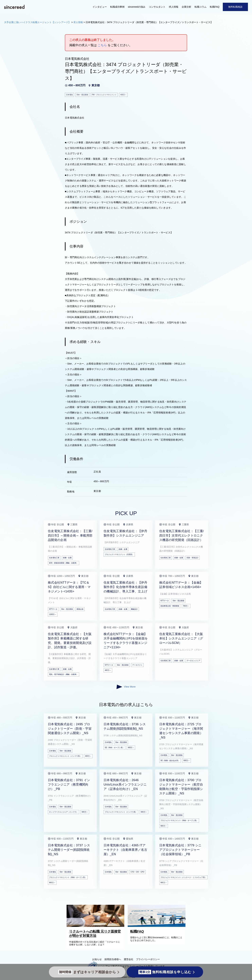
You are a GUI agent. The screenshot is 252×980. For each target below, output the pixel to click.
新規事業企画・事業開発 (170, 606)
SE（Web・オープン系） (114, 748)
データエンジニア (193, 661)
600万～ (85, 812)
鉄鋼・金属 (67, 558)
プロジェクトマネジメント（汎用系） (119, 554)
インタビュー (100, 7)
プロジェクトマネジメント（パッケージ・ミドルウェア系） (183, 877)
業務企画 (80, 609)
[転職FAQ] (157, 926)
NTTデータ (53, 609)
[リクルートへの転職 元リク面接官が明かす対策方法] (96, 926)
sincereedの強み (137, 7)
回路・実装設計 (193, 558)
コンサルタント (157, 7)
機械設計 (134, 609)
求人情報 (174, 7)
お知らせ (97, 959)
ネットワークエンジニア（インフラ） (64, 812)
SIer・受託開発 (67, 609)
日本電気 (52, 751)
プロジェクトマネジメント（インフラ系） (65, 756)
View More (126, 687)
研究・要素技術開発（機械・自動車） (64, 563)
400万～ (108, 670)
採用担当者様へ (113, 959)
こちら (102, 45)
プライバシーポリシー (148, 959)
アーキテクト (137, 665)
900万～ (187, 760)
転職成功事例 (117, 7)
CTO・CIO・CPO (137, 872)
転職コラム (201, 7)
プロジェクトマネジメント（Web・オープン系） (179, 820)
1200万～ (53, 614)
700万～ (186, 606)
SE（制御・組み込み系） (170, 760)
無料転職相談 (235, 7)
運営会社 (129, 959)
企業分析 (186, 7)
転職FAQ (215, 7)
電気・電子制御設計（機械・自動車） (64, 674)
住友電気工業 (54, 558)
